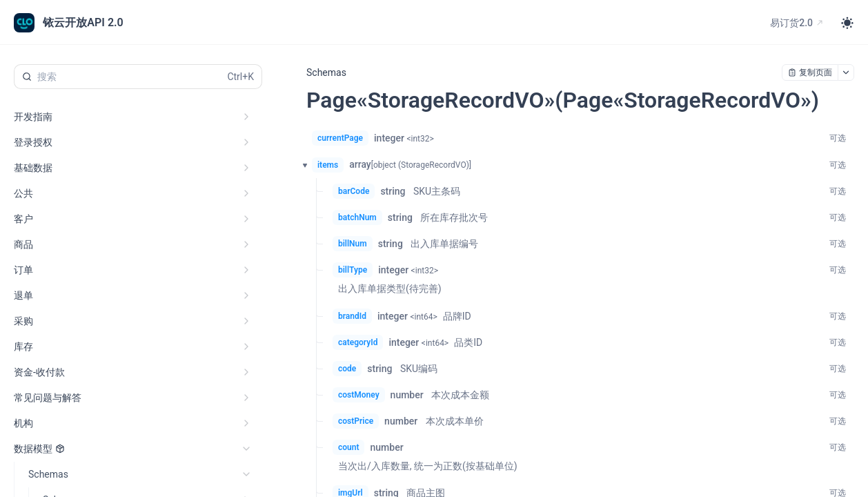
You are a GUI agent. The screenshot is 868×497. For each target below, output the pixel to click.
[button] (301, 165)
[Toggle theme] (847, 23)
